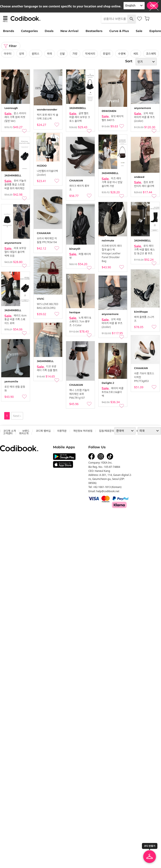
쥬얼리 (107, 54)
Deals (49, 31)
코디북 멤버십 (43, 431)
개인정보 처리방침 (83, 431)
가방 (75, 54)
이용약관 (62, 431)
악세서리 (90, 54)
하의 (50, 54)
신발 (62, 54)
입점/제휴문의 (106, 431)
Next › (17, 416)
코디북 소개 (10, 431)
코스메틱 (151, 54)
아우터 (8, 54)
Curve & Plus (119, 31)
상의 (22, 54)
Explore (155, 31)
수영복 (122, 54)
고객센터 (8, 433)
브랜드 (26, 431)
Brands (8, 31)
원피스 (36, 54)
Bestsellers (94, 31)
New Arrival (69, 31)
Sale (139, 31)
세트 (136, 54)
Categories (29, 31)
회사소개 (24, 433)
